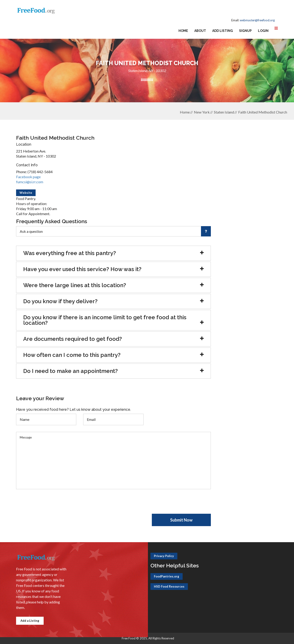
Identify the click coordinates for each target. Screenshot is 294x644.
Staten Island (224, 112)
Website (26, 193)
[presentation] (51, 505)
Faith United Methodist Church (263, 112)
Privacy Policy (164, 556)
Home (183, 31)
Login (263, 31)
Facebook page (28, 177)
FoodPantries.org (167, 576)
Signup (245, 31)
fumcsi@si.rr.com (30, 182)
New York (202, 112)
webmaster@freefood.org (257, 20)
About (200, 31)
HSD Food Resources (169, 586)
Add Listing (223, 31)
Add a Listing (30, 621)
